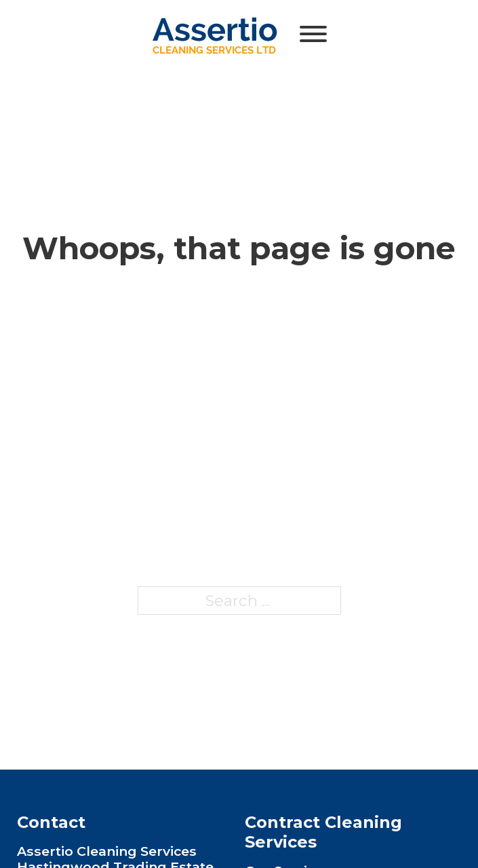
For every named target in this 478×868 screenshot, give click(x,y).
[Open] (313, 34)
